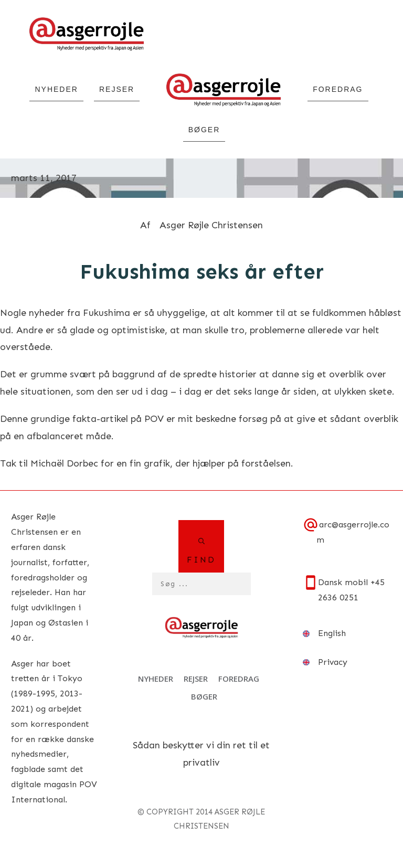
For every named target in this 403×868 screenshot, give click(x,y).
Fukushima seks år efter (202, 272)
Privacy (333, 662)
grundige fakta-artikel (79, 419)
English (332, 633)
